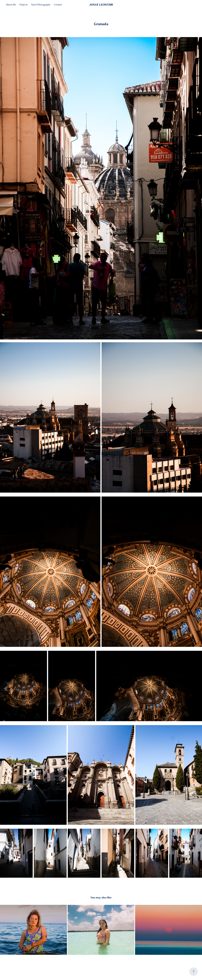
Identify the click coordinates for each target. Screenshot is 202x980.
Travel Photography (41, 5)
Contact (58, 5)
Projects (24, 5)
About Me (11, 5)
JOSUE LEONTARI (101, 5)
